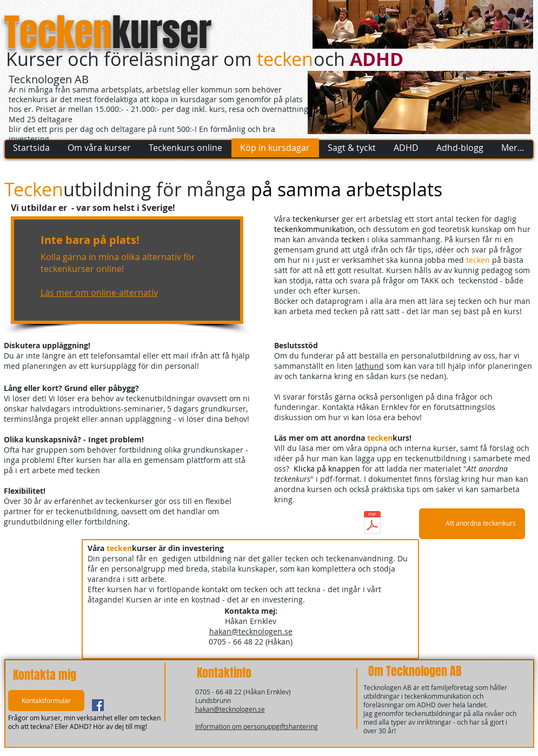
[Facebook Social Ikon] (98, 705)
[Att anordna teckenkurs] (472, 524)
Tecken (58, 33)
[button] (46, 701)
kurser (162, 33)
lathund (370, 366)
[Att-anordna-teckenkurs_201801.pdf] (373, 524)
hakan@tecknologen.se (251, 631)
